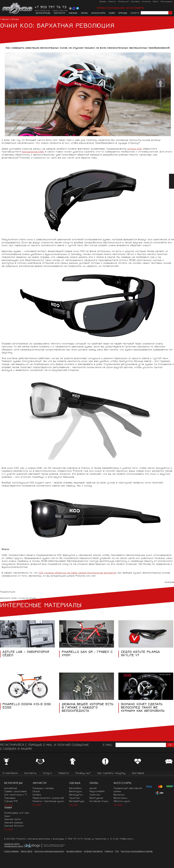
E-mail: (108, 745)
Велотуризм (96, 798)
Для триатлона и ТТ (16, 795)
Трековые (10, 798)
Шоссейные (11, 788)
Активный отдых (99, 801)
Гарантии (109, 852)
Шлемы (117, 792)
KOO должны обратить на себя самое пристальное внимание (77, 573)
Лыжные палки (13, 819)
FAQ (117, 852)
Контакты (146, 2)
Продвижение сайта (14, 846)
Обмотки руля (122, 801)
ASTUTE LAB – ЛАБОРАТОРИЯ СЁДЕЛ (26, 654)
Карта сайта (26, 852)
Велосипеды (43, 13)
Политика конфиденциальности (49, 852)
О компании (10, 773)
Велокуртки (76, 795)
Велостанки (120, 798)
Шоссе (93, 788)
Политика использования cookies (137, 852)
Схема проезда (11, 852)
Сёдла (36, 792)
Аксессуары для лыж (17, 813)
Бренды (123, 13)
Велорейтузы (77, 801)
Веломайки (75, 788)
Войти (156, 2)
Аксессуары (98, 13)
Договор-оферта (74, 852)
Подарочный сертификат (128, 788)
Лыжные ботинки (14, 826)
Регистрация (166, 2)
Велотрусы (75, 792)
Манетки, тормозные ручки (48, 801)
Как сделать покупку (111, 773)
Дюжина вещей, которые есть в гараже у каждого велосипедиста (87, 708)
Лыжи (112, 13)
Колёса (37, 795)
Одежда (73, 13)
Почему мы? (123, 2)
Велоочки (119, 795)
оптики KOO (134, 149)
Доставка (135, 2)
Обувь (84, 13)
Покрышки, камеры (43, 788)
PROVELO (17, 8)
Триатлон (75, 798)
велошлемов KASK (33, 152)
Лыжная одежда (13, 823)
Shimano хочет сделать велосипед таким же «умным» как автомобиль (143, 708)
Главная (4, 20)
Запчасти (59, 13)
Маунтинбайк (97, 792)
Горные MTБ (11, 801)
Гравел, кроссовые (15, 792)
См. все (8, 805)
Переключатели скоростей (48, 798)
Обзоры (103, 2)
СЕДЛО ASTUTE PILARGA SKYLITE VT (140, 654)
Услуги (135, 13)
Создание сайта (12, 844)
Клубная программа (93, 852)
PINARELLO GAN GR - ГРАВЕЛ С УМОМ (87, 654)
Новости (112, 2)
